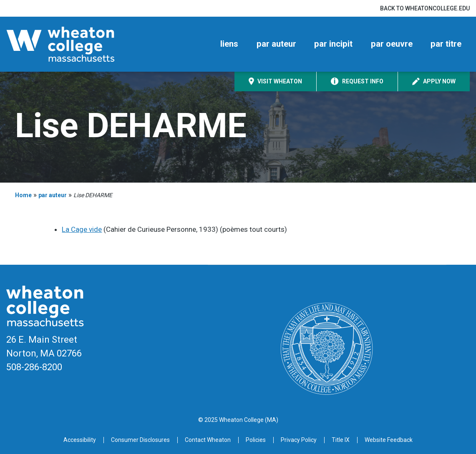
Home (23, 195)
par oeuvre (392, 44)
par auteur (276, 44)
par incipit (333, 44)
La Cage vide (82, 229)
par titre (446, 44)
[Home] (75, 44)
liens (229, 44)
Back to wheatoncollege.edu (425, 8)
